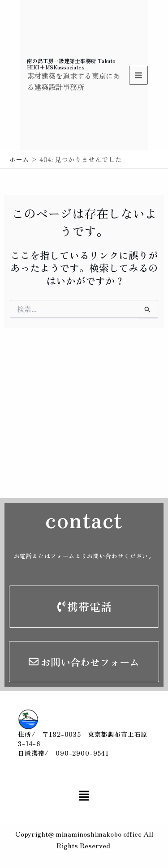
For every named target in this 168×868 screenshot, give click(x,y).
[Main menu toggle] (138, 75)
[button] (84, 796)
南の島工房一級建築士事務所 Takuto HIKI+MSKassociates (71, 64)
